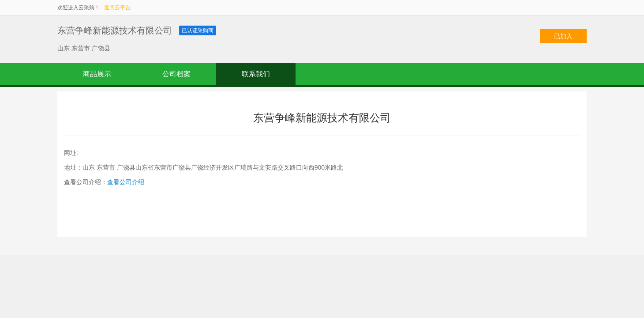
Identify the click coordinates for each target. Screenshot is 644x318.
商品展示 (97, 74)
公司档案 (176, 74)
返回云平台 (117, 8)
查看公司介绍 (126, 182)
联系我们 (256, 74)
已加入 (563, 36)
